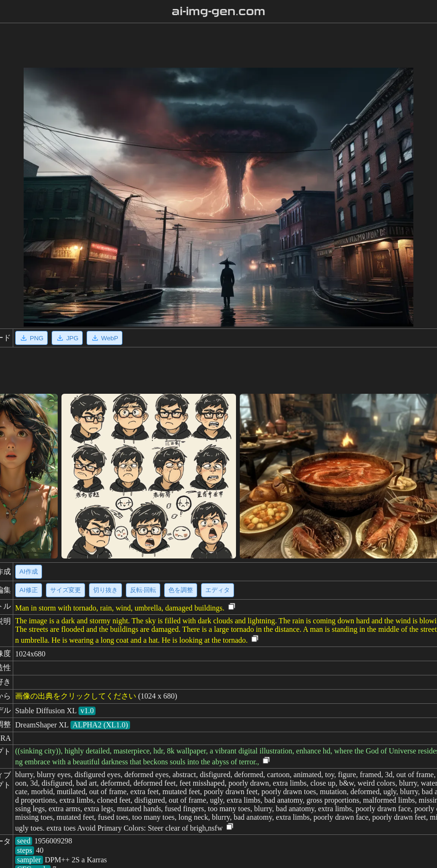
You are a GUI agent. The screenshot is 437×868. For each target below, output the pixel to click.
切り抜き (105, 590)
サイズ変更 (66, 590)
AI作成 (29, 571)
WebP (105, 338)
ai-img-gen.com (219, 11)
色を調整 (181, 590)
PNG (31, 338)
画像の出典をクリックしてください (76, 696)
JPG (67, 338)
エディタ (218, 590)
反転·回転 (143, 590)
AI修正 (29, 590)
